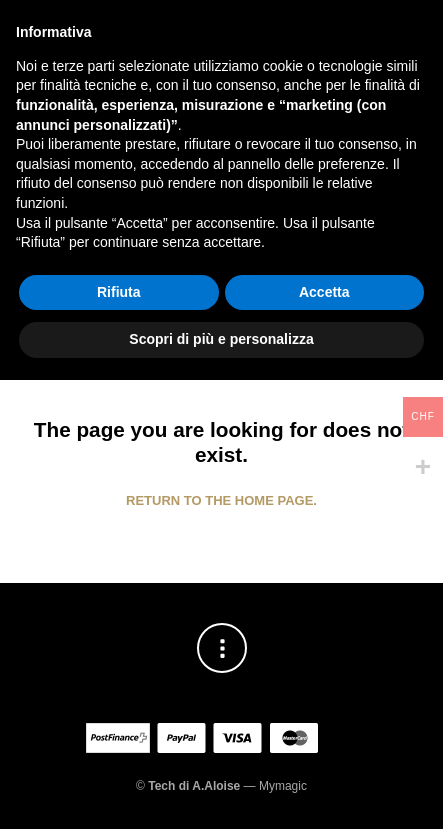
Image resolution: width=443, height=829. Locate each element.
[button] (37, 79)
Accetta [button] (324, 741)
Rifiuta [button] (119, 741)
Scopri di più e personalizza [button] (221, 788)
